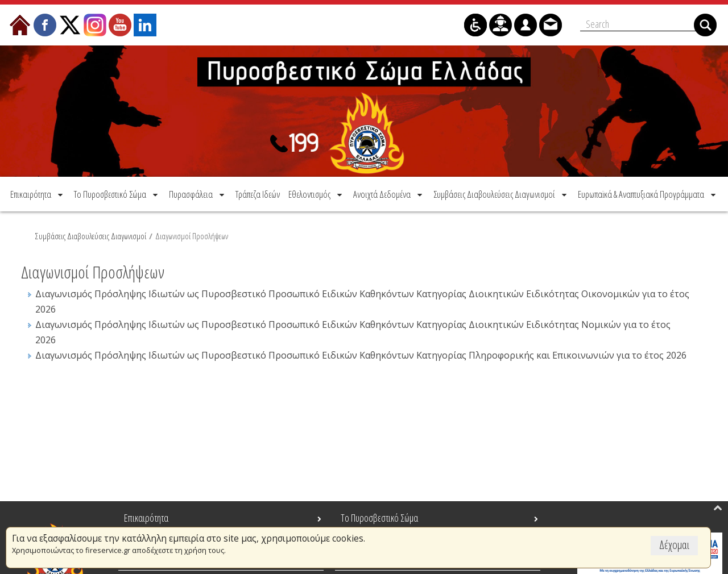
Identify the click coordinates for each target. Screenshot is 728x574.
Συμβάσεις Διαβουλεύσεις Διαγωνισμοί (91, 236)
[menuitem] (38, 194)
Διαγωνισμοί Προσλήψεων (192, 236)
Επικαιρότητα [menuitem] (146, 518)
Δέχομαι (674, 545)
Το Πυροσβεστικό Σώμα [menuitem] (379, 518)
